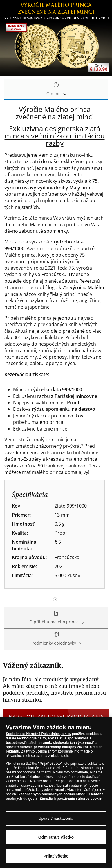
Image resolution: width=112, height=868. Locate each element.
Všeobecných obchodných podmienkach (52, 794)
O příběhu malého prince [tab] (56, 618)
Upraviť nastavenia (56, 818)
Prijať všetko (56, 856)
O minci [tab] (56, 89)
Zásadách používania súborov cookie (71, 799)
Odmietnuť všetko (56, 837)
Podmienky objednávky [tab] (56, 639)
